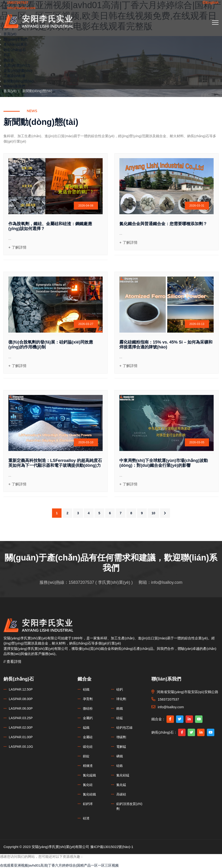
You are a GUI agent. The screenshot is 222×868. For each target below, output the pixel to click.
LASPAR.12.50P (21, 689)
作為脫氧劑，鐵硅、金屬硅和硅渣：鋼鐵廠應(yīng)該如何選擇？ (50, 226)
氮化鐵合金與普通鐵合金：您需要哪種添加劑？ (163, 224)
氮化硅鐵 (89, 794)
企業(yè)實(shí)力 (17, 65)
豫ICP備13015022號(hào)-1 (112, 847)
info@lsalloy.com (167, 582)
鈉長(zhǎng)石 (15, 50)
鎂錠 (86, 756)
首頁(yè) (10, 34)
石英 (7, 55)
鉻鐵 (120, 708)
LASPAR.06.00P (21, 708)
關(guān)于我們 (15, 39)
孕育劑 (88, 699)
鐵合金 (9, 60)
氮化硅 (88, 785)
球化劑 (121, 699)
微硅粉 (88, 708)
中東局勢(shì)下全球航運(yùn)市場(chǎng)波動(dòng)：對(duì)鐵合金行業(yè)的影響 (164, 463)
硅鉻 (120, 766)
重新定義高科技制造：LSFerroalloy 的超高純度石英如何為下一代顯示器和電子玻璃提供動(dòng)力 (55, 463)
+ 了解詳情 (17, 247)
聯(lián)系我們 (14, 86)
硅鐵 (86, 689)
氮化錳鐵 (89, 775)
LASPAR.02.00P (21, 728)
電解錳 (121, 747)
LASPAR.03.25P (21, 718)
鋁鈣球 (88, 804)
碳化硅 (88, 747)
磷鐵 (120, 756)
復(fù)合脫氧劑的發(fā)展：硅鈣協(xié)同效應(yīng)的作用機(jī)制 (51, 345)
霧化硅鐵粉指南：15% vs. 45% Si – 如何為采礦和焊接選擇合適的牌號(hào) (166, 345)
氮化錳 (121, 785)
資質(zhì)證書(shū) (18, 71)
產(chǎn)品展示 (15, 44)
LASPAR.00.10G (21, 747)
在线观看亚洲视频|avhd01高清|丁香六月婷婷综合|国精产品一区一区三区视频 (59, 865)
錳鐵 (86, 728)
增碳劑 (121, 737)
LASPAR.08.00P (21, 699)
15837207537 (81, 582)
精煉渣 (88, 766)
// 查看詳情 (12, 662)
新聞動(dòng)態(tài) (18, 81)
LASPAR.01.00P (21, 737)
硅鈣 (120, 689)
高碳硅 (121, 794)
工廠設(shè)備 (14, 76)
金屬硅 (88, 737)
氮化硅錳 (123, 775)
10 (153, 513)
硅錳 (120, 718)
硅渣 (86, 818)
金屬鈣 (88, 718)
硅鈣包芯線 (124, 728)
